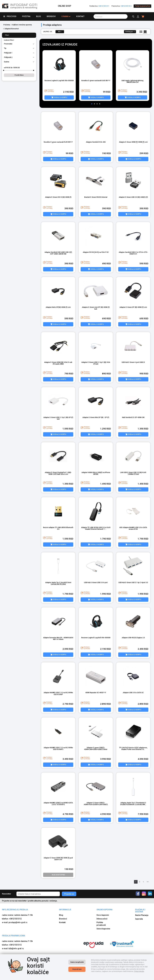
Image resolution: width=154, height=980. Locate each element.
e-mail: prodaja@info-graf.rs (15, 922)
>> (148, 882)
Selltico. (110, 978)
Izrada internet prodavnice (96, 978)
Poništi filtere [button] (19, 75)
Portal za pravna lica (142, 6)
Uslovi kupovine (103, 929)
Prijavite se (69, 894)
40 (60, 32)
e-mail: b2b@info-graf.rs (13, 949)
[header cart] (143, 16)
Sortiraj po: (130, 32)
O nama (66, 16)
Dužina (19, 62)
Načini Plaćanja (142, 915)
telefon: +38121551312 (12, 919)
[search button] (111, 16)
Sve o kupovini (103, 915)
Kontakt (80, 16)
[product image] (59, 64)
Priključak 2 (19, 57)
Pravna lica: (122, 6)
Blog (39, 16)
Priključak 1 (19, 53)
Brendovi (51, 16)
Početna (26, 16)
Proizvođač (19, 44)
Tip (19, 48)
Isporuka (139, 919)
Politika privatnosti (101, 924)
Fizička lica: (99, 6)
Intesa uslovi (102, 919)
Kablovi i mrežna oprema (22, 25)
